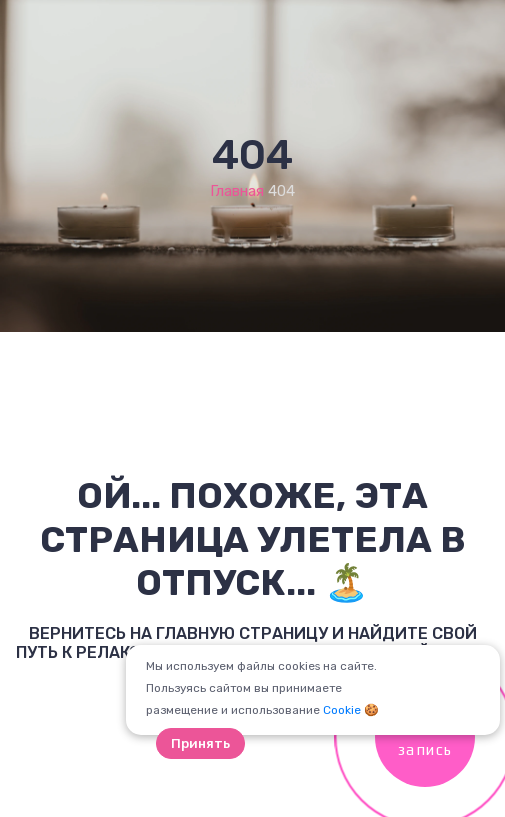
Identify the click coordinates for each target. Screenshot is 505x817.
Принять (200, 743)
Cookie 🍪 (351, 710)
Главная (237, 191)
